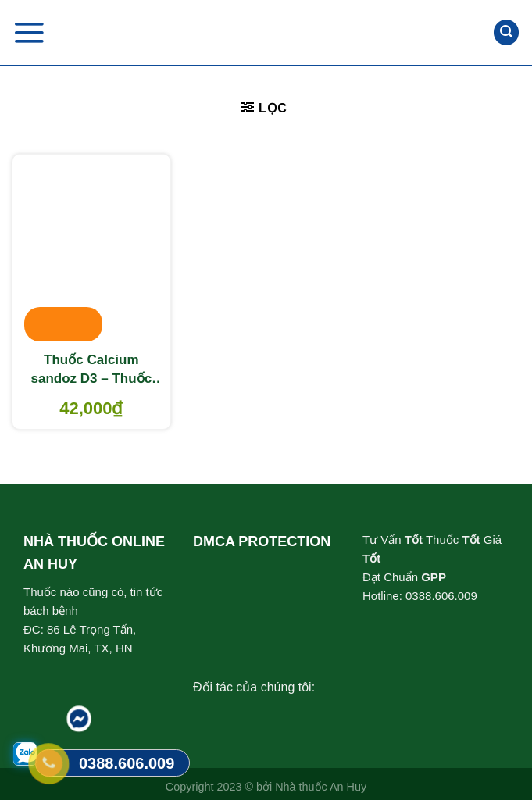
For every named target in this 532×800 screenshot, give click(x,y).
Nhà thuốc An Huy (321, 787)
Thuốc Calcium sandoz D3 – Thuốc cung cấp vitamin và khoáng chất (91, 370)
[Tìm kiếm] (506, 32)
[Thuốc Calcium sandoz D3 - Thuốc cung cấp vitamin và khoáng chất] (91, 249)
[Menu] (29, 32)
